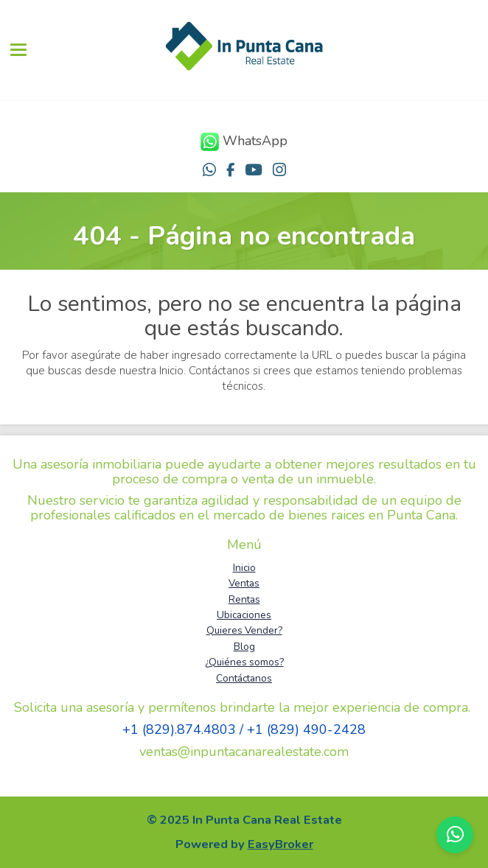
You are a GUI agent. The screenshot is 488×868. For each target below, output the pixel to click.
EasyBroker (280, 844)
